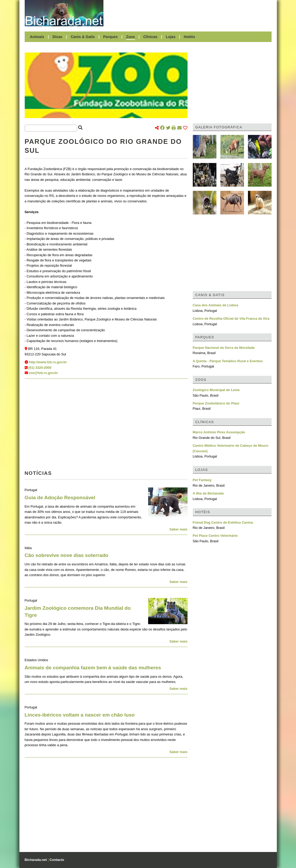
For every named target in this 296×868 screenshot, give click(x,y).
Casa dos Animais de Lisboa (215, 305)
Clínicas (150, 37)
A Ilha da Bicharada (208, 493)
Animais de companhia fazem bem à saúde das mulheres (93, 668)
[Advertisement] (190, 13)
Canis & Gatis (83, 37)
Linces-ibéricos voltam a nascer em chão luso (80, 715)
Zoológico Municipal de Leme (216, 390)
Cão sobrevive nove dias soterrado (67, 555)
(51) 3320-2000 (40, 368)
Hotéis (189, 37)
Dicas (58, 37)
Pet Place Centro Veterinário (215, 536)
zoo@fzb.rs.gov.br (43, 373)
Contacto (57, 860)
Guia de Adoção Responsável (60, 498)
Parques (111, 37)
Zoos (131, 37)
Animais (37, 37)
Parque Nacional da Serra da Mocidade (224, 348)
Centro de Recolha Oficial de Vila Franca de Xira (231, 319)
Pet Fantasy (202, 480)
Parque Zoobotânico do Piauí (216, 403)
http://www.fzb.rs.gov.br (48, 362)
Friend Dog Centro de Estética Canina (223, 522)
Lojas (171, 37)
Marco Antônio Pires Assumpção (219, 432)
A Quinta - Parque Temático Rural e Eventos (228, 361)
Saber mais (178, 529)
